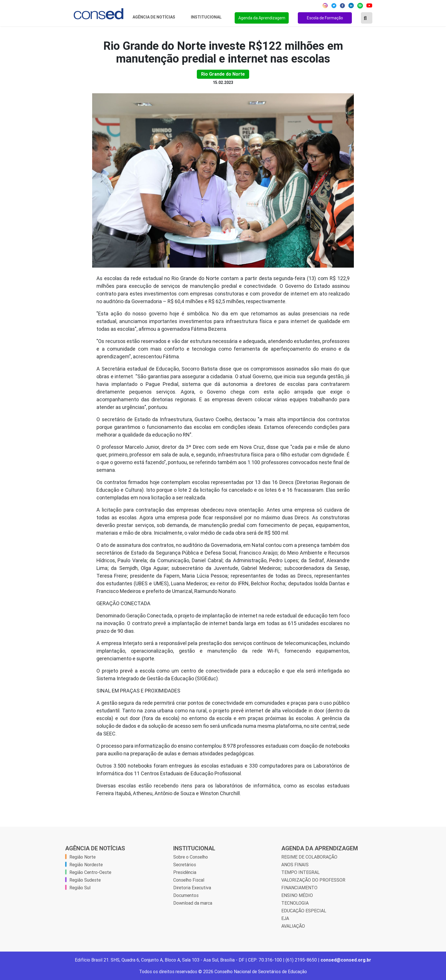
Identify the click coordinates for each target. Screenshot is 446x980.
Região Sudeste (85, 880)
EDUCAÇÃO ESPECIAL (304, 911)
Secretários (185, 865)
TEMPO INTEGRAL (301, 872)
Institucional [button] (207, 17)
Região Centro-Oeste (90, 872)
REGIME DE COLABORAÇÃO (309, 857)
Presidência (185, 872)
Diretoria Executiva (192, 888)
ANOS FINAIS (295, 865)
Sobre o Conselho (191, 857)
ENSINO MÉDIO (297, 895)
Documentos (186, 895)
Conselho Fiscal (189, 880)
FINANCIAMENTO (299, 888)
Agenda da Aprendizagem (262, 18)
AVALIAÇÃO (293, 926)
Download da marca (193, 903)
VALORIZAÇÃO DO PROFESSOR (313, 880)
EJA (285, 918)
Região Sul (80, 888)
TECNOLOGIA (295, 903)
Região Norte (82, 857)
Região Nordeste (86, 865)
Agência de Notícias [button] (154, 17)
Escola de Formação (325, 18)
